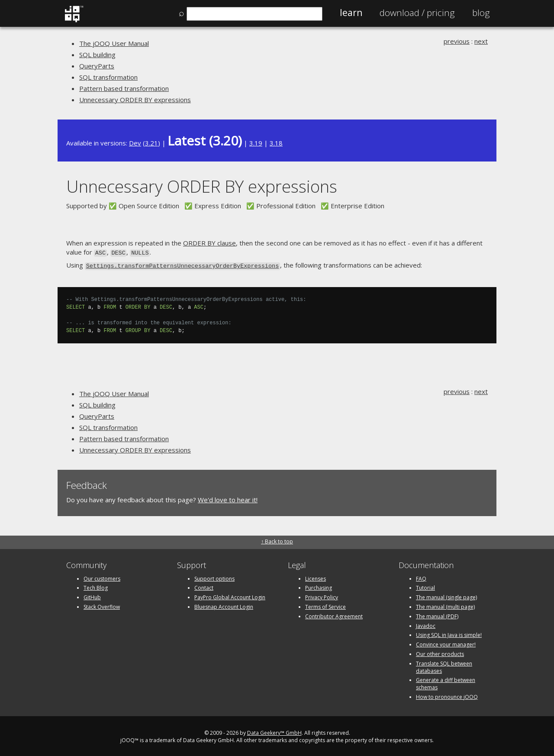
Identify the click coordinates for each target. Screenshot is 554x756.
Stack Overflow (102, 605)
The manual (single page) (446, 596)
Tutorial (425, 586)
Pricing (417, 13)
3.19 (256, 143)
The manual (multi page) (445, 605)
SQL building (97, 55)
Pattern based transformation (124, 88)
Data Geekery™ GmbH (274, 731)
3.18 (276, 143)
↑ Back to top (277, 540)
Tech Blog (96, 586)
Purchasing (319, 586)
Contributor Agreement (334, 615)
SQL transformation (108, 77)
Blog (481, 13)
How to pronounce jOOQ (447, 695)
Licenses (316, 577)
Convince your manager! (446, 643)
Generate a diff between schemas (446, 682)
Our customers (102, 577)
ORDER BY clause (209, 243)
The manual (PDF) (437, 615)
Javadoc (426, 624)
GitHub (92, 596)
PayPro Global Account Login (230, 596)
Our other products (440, 652)
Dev (135, 143)
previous (457, 41)
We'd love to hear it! (228, 498)
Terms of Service (325, 605)
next (481, 41)
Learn (351, 13)
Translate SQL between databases (444, 666)
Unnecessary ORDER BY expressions (135, 100)
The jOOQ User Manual (114, 43)
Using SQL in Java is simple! (449, 634)
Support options (214, 577)
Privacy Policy (322, 596)
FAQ (421, 577)
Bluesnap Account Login (224, 605)
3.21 (151, 143)
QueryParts (97, 66)
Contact (204, 586)
